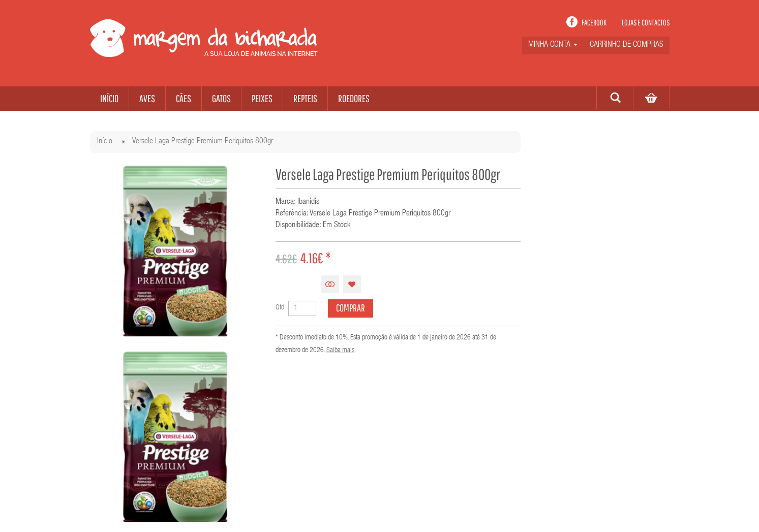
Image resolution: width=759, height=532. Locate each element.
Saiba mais (340, 351)
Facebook (594, 22)
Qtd (280, 308)
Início (105, 142)
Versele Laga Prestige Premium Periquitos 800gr (203, 142)
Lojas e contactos (646, 22)
